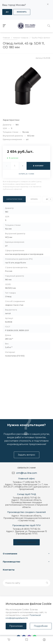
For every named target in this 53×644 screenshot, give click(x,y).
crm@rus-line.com (27, 473)
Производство (12, 562)
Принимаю (16, 626)
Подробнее (41, 626)
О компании (10, 554)
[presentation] (50, 199)
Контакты (9, 570)
